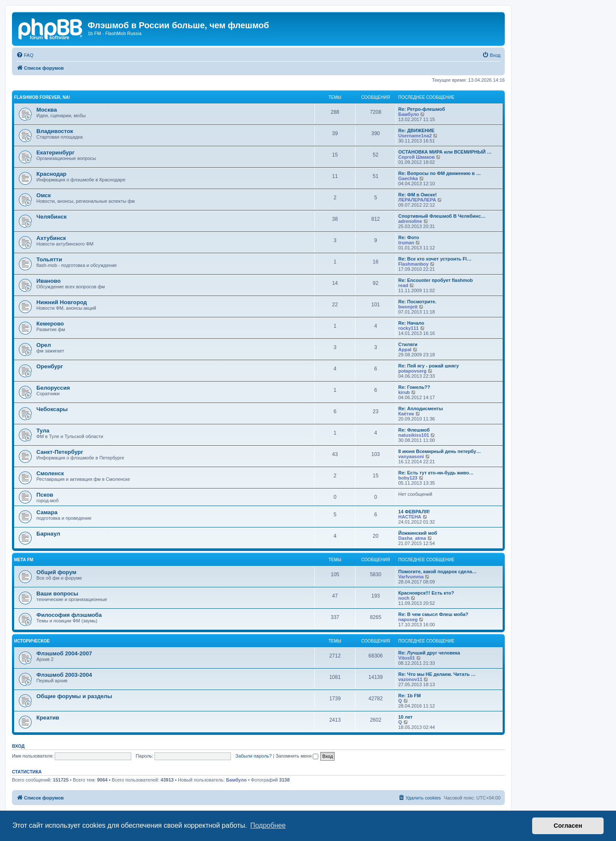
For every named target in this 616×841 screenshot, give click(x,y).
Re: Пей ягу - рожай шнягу (429, 366)
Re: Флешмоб (414, 430)
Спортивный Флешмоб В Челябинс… (442, 216)
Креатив (48, 718)
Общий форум (56, 572)
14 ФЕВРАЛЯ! (414, 512)
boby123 (408, 478)
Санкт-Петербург (60, 452)
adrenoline (410, 221)
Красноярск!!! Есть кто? (426, 593)
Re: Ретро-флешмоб (422, 109)
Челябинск (52, 217)
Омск (44, 195)
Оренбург (50, 366)
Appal (405, 349)
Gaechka (408, 178)
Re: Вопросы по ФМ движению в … (440, 173)
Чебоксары (52, 409)
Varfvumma (411, 577)
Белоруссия (53, 388)
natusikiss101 (414, 435)
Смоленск (50, 473)
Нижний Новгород (62, 302)
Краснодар (51, 174)
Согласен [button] (568, 826)
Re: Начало (411, 323)
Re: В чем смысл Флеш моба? (433, 614)
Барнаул (48, 534)
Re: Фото (409, 237)
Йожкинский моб (418, 533)
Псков (45, 495)
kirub (404, 392)
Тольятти (49, 259)
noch (404, 598)
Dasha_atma (412, 538)
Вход (18, 746)
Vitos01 (407, 658)
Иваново (49, 281)
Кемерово (50, 324)
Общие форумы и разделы (74, 696)
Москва (47, 110)
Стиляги (408, 344)
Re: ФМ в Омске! (418, 195)
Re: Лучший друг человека (429, 653)
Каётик (406, 414)
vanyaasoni (411, 456)
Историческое (32, 641)
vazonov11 (410, 679)
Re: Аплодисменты (421, 409)
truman (406, 243)
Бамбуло (409, 114)
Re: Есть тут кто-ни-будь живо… (436, 473)
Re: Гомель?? (414, 387)
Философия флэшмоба (69, 615)
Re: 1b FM (410, 696)
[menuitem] (25, 55)
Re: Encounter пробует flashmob (435, 280)
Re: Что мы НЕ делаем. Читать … (437, 674)
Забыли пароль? (253, 756)
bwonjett (408, 307)
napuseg (408, 619)
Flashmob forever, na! (42, 97)
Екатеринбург (55, 153)
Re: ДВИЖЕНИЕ (416, 130)
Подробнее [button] (268, 825)
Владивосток (55, 131)
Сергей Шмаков (416, 157)
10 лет (406, 717)
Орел (44, 345)
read (403, 285)
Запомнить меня (297, 756)
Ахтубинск (51, 238)
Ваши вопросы (57, 594)
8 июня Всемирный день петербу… (440, 451)
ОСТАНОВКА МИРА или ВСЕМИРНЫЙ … (445, 152)
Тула (43, 431)
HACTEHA (410, 517)
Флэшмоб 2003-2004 (64, 675)
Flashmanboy (413, 264)
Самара (47, 512)
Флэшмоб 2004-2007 (64, 653)
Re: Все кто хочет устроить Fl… (435, 259)
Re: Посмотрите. (417, 302)
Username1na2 (415, 136)
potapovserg (412, 371)
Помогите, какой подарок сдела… (437, 572)
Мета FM (24, 560)
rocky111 (409, 328)
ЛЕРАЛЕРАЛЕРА (417, 200)
